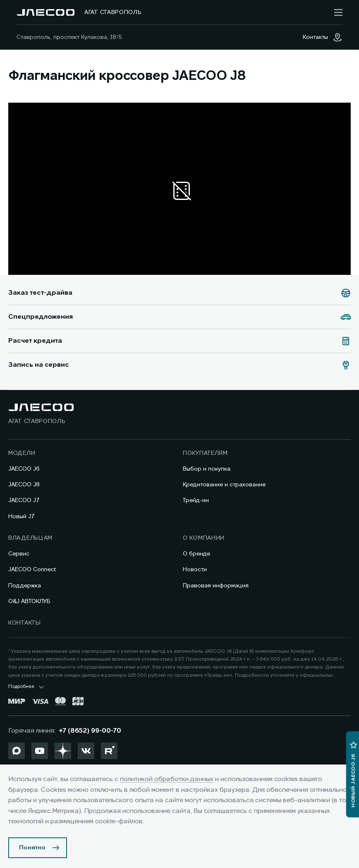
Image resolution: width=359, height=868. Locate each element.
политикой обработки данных (167, 779)
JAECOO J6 (24, 469)
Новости (195, 570)
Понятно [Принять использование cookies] (32, 848)
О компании (204, 538)
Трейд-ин (196, 500)
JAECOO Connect (32, 570)
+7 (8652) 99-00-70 (90, 731)
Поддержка (25, 586)
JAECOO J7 (24, 500)
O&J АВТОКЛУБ (29, 601)
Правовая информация (216, 586)
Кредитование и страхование (224, 485)
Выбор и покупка (207, 469)
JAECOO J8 (24, 485)
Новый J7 (22, 517)
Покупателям (205, 453)
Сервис (19, 554)
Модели (22, 453)
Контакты (25, 623)
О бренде (196, 554)
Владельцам (30, 538)
